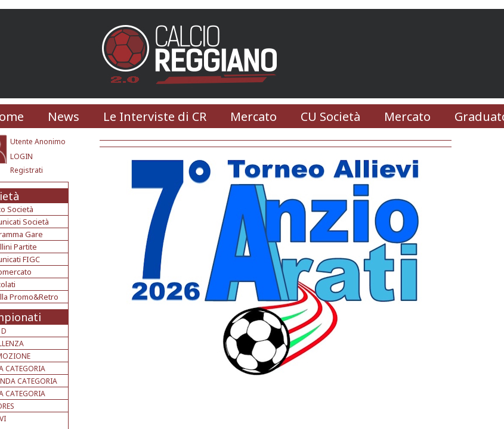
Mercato (253, 116)
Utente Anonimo (38, 142)
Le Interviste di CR (155, 116)
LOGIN (21, 156)
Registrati (27, 170)
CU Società (330, 116)
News (64, 116)
